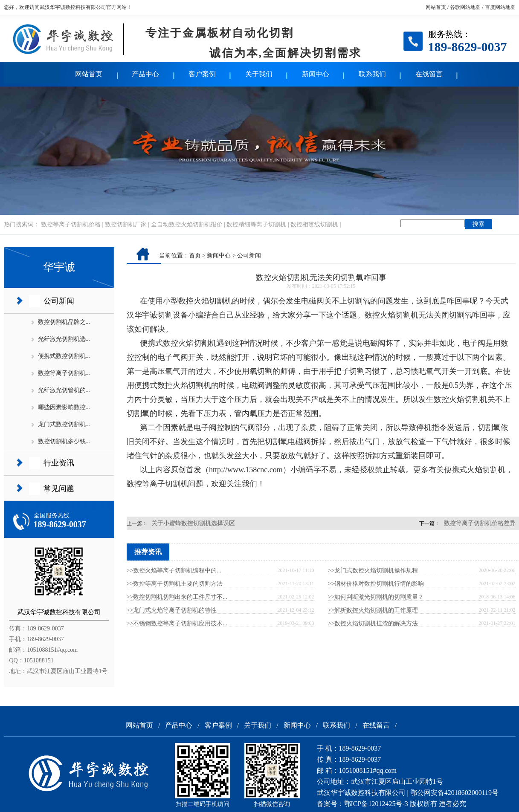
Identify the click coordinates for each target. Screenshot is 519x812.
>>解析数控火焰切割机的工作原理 (373, 610)
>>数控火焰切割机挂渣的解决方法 (373, 623)
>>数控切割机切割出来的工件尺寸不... (177, 597)
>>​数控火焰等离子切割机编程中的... (174, 571)
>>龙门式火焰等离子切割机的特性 (172, 610)
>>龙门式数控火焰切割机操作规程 (373, 571)
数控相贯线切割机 (314, 224)
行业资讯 (59, 463)
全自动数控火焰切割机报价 (187, 224)
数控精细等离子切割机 (256, 224)
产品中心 (145, 74)
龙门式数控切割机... (64, 424)
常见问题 (59, 488)
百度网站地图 (500, 7)
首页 (195, 256)
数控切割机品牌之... (64, 322)
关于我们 (259, 74)
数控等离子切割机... (64, 373)
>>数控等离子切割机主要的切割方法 (175, 584)
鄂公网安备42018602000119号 (454, 793)
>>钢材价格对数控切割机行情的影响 (376, 584)
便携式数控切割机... (64, 356)
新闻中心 (316, 74)
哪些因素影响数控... (64, 407)
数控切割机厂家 (126, 224)
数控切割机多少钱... (64, 441)
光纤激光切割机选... (64, 339)
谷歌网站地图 (465, 7)
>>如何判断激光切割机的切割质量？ (376, 597)
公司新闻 (59, 301)
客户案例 (202, 74)
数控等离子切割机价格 (71, 224)
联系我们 (372, 74)
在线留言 (429, 74)
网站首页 (436, 7)
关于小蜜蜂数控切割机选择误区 (193, 523)
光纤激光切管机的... (64, 390)
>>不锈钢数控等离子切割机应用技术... (177, 623)
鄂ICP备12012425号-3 (376, 804)
